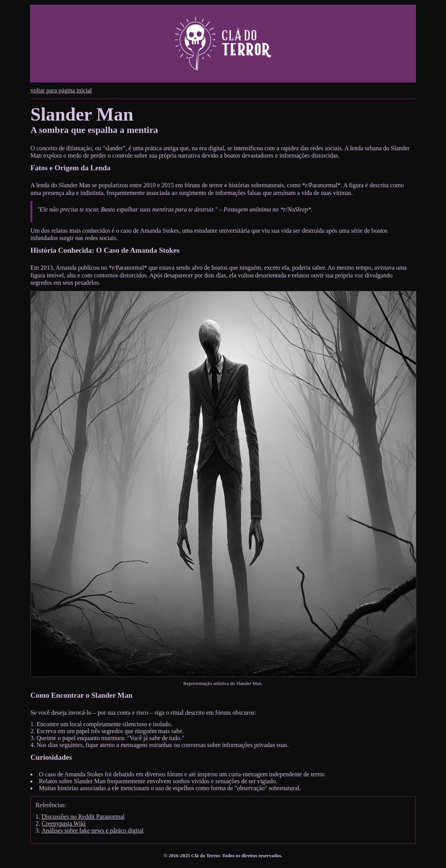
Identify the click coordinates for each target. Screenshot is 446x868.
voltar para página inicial (61, 90)
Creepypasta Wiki (64, 824)
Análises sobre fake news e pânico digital (93, 830)
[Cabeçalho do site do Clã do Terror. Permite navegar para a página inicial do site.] (223, 44)
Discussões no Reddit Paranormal (83, 817)
